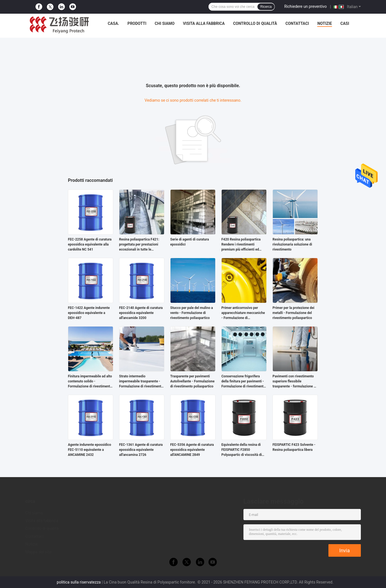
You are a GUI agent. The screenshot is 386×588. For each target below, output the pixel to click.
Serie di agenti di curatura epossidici (190, 242)
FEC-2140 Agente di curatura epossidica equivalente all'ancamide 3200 (141, 313)
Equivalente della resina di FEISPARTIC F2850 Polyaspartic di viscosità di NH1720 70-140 (242, 450)
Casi (345, 23)
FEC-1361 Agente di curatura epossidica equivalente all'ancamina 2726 (141, 450)
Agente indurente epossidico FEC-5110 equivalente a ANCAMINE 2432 (90, 450)
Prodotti (137, 23)
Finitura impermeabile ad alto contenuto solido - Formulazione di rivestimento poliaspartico (90, 382)
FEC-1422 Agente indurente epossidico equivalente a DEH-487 (89, 313)
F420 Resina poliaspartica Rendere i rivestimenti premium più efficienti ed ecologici (241, 245)
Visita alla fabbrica (204, 23)
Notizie (325, 23)
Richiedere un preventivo (306, 6)
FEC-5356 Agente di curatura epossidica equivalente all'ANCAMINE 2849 (192, 450)
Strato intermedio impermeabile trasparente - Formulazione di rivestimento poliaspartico (141, 382)
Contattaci (297, 23)
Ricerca (266, 7)
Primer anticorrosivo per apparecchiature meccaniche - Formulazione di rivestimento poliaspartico (243, 313)
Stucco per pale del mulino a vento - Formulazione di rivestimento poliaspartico (192, 313)
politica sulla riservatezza (79, 582)
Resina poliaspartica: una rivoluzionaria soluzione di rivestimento (292, 244)
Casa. (113, 23)
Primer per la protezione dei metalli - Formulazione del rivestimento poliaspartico (293, 313)
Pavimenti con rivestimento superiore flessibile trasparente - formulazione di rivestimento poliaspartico (294, 382)
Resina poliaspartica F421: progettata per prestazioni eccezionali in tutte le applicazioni (139, 245)
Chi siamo (165, 23)
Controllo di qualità (255, 23)
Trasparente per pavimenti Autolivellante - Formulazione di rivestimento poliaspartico (192, 381)
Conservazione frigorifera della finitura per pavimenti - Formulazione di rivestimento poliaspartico (243, 382)
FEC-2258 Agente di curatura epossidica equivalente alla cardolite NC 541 (90, 244)
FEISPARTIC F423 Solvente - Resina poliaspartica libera (294, 447)
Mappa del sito (38, 552)
